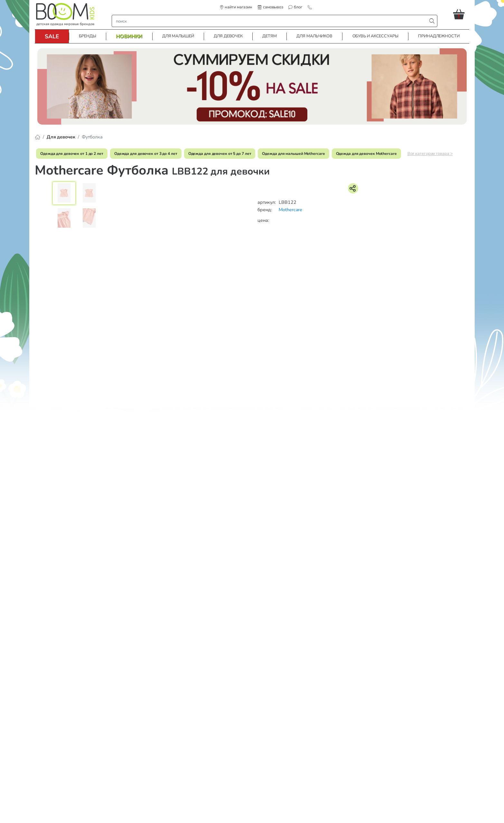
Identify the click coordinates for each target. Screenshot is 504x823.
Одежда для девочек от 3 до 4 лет (146, 154)
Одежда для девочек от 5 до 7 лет (220, 154)
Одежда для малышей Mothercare (293, 154)
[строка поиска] (271, 21)
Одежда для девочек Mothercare (366, 154)
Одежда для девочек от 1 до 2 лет (72, 154)
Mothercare (290, 210)
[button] (461, 14)
